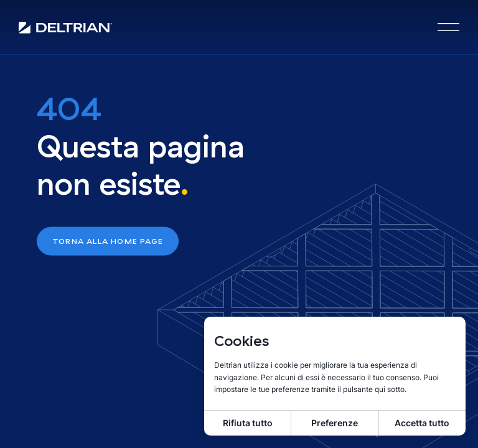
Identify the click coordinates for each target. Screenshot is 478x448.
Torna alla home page (108, 241)
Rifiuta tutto (248, 423)
